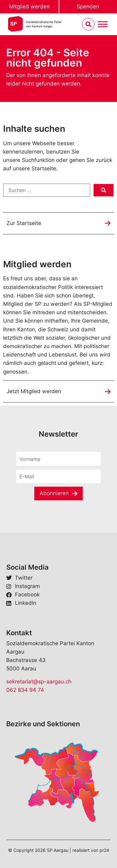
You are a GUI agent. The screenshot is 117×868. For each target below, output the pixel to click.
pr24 (104, 850)
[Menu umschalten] (103, 24)
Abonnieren (54, 493)
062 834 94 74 (25, 690)
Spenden (88, 7)
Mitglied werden (29, 7)
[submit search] (104, 190)
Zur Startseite (24, 223)
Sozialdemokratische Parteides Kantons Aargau (44, 24)
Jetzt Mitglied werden (34, 391)
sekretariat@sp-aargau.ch (39, 682)
